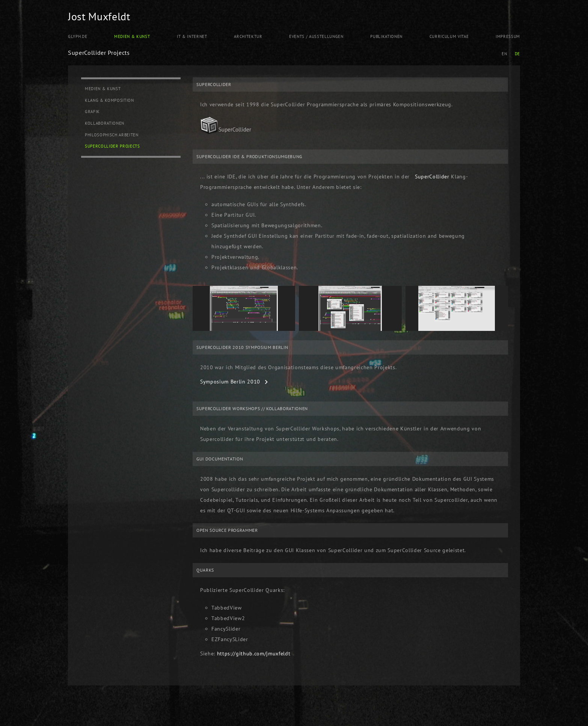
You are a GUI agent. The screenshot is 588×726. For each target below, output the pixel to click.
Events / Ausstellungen (316, 36)
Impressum (508, 36)
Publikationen (386, 36)
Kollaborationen (105, 123)
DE (517, 54)
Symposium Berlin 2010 (230, 382)
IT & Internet (192, 36)
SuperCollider (432, 177)
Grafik (92, 112)
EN (504, 54)
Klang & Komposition (109, 100)
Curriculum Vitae (449, 36)
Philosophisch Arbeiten (112, 135)
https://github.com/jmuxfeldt (254, 654)
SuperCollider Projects (112, 146)
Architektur (248, 36)
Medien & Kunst (132, 36)
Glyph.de (78, 36)
